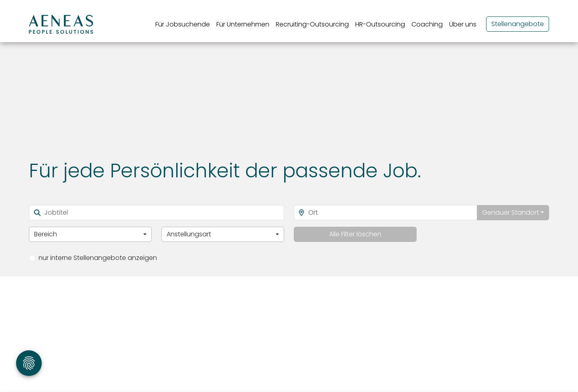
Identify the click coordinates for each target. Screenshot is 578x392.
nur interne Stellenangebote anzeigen (98, 258)
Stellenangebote (518, 24)
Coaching (427, 24)
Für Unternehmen (243, 24)
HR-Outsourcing (380, 24)
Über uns (463, 24)
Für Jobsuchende (183, 24)
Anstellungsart (189, 234)
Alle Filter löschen (355, 234)
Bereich (46, 234)
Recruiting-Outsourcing (312, 24)
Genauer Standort (511, 212)
